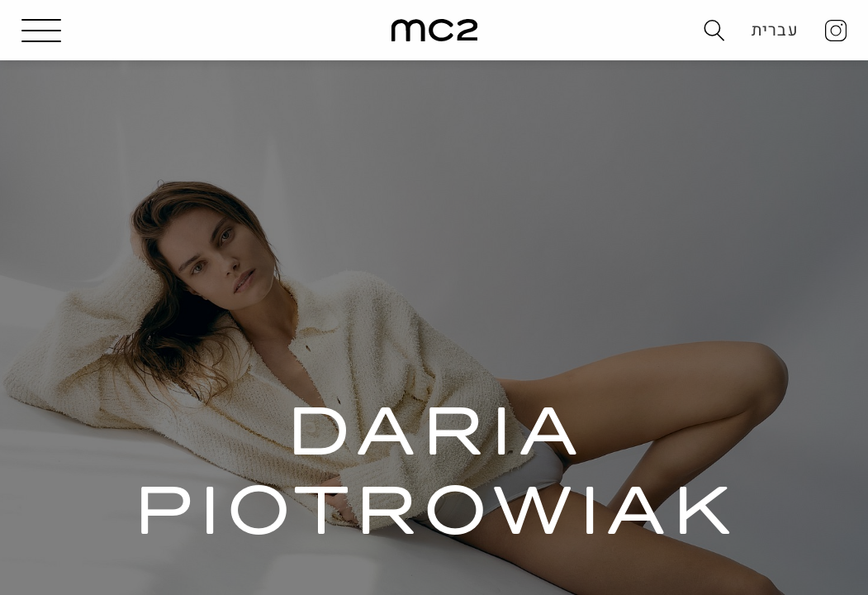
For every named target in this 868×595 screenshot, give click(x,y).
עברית (775, 30)
